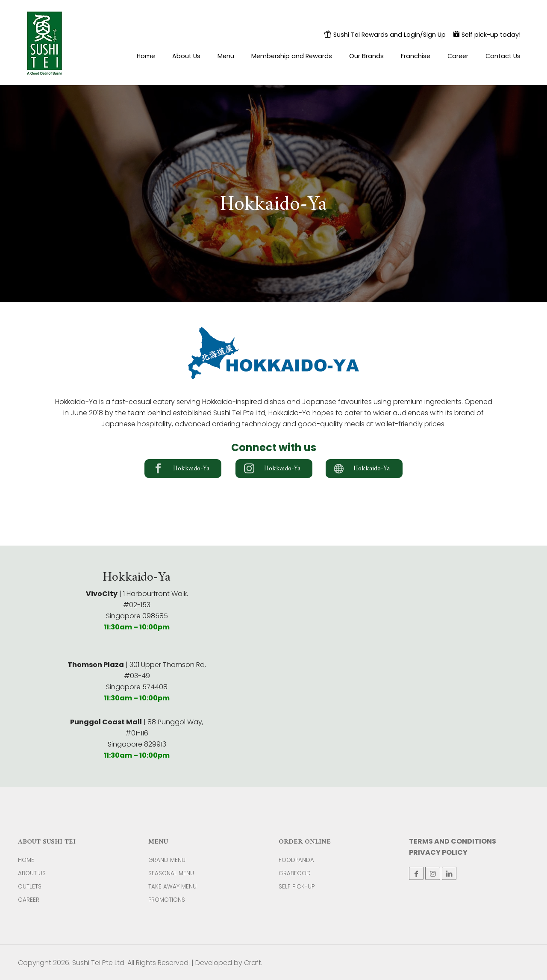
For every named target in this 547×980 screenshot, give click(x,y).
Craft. (253, 963)
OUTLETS (30, 887)
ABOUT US (32, 873)
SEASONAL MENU (171, 873)
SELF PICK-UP (297, 887)
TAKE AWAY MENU (172, 887)
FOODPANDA (296, 860)
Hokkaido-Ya (191, 469)
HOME (26, 860)
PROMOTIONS (167, 900)
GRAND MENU (167, 860)
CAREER (29, 900)
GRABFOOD (295, 873)
